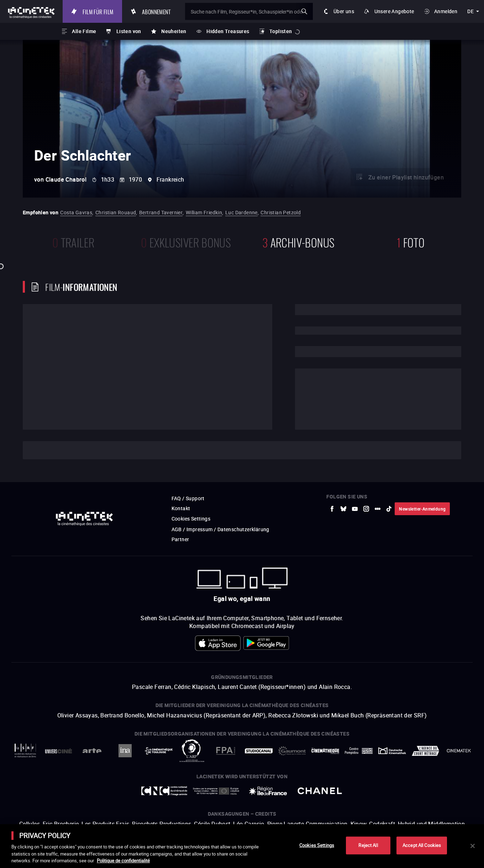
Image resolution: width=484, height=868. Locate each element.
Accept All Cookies (422, 845)
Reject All (368, 845)
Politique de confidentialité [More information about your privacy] (123, 861)
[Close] (473, 846)
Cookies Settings (317, 845)
